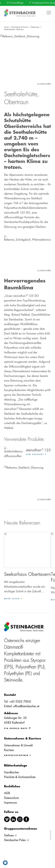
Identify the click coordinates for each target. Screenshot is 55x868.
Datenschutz (12, 798)
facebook (26, 819)
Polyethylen (14, 673)
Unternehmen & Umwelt (18, 745)
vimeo (7, 819)
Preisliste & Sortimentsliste (20, 777)
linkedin (13, 819)
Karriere (9, 750)
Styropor (38, 660)
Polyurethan (26, 667)
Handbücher (12, 772)
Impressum (11, 803)
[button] (49, 11)
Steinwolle (13, 680)
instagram (20, 819)
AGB (7, 793)
